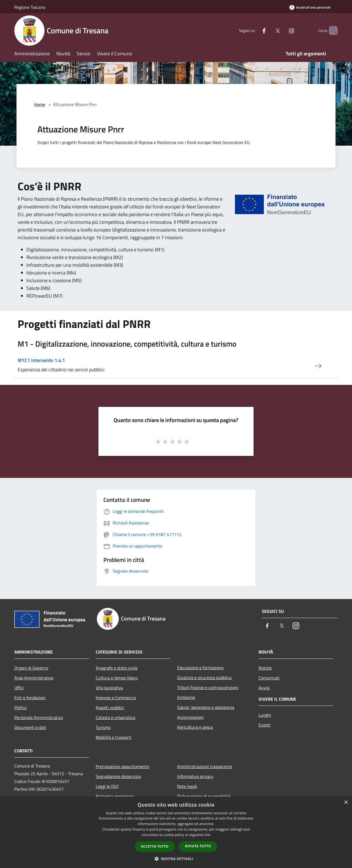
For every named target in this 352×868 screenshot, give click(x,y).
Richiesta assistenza (115, 796)
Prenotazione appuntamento (122, 766)
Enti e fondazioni (30, 698)
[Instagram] (282, 30)
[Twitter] (268, 30)
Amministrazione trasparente (205, 766)
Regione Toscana (30, 7)
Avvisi (264, 688)
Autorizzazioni (190, 717)
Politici (21, 708)
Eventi (265, 725)
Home (40, 104)
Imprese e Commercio (116, 698)
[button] (176, 859)
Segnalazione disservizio (118, 776)
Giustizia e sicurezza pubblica (204, 677)
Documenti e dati (30, 727)
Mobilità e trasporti (114, 737)
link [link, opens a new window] (207, 835)
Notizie (265, 668)
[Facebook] (255, 30)
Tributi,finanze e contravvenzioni (208, 687)
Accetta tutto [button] (155, 846)
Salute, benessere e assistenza (206, 707)
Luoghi (265, 715)
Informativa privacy (195, 776)
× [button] (346, 803)
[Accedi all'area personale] (310, 7)
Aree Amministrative (34, 678)
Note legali (187, 786)
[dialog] (176, 832)
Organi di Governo (31, 668)
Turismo (103, 727)
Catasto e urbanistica (116, 717)
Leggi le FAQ (107, 786)
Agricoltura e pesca (195, 727)
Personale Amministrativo (39, 717)
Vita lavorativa (109, 688)
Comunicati (269, 678)
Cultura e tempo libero (117, 678)
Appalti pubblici (110, 708)
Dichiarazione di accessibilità (204, 796)
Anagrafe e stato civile (117, 668)
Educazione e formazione (200, 668)
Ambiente (186, 697)
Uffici (19, 688)
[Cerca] (331, 31)
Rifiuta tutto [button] (198, 846)
